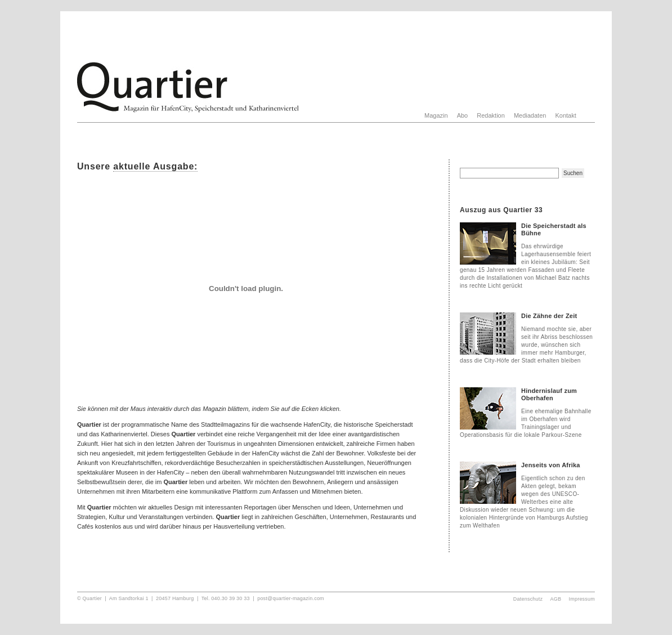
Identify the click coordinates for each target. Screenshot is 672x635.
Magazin (436, 115)
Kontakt (565, 115)
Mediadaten (530, 115)
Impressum (582, 599)
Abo (463, 115)
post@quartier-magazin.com (291, 598)
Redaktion (491, 115)
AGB (556, 599)
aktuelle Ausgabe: (155, 166)
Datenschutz (528, 599)
